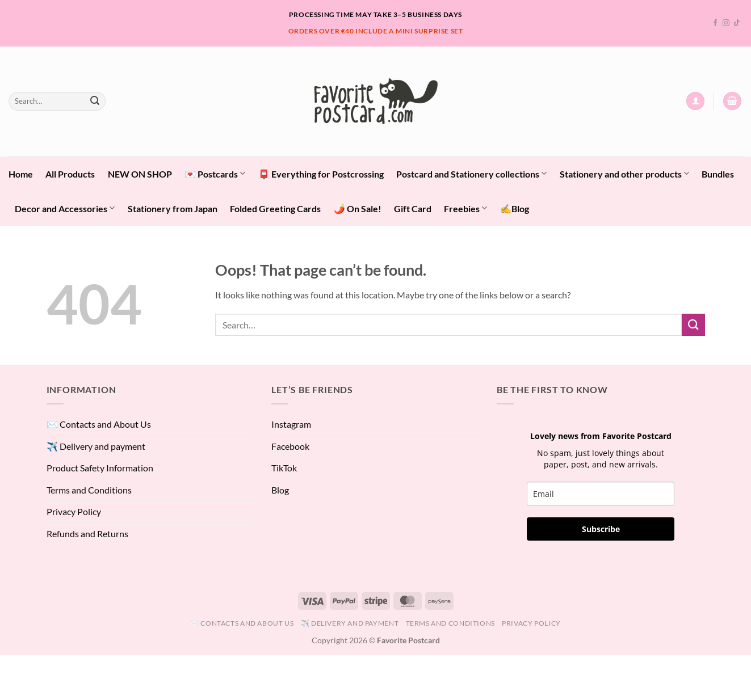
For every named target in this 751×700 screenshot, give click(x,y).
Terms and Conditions (89, 490)
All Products (70, 174)
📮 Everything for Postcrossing (321, 174)
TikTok (284, 468)
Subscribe (601, 529)
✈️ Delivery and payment (96, 446)
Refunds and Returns (87, 534)
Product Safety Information (100, 468)
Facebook (290, 446)
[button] (695, 101)
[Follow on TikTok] (737, 23)
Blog (280, 490)
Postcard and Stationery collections (471, 173)
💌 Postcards (215, 173)
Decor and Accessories (65, 208)
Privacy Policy (74, 511)
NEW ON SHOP (140, 174)
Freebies (465, 208)
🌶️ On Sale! (358, 208)
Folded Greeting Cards (275, 208)
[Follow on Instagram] (726, 23)
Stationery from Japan (173, 208)
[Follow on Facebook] (715, 23)
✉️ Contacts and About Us (99, 424)
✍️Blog (515, 208)
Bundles (718, 174)
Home (21, 174)
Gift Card (413, 208)
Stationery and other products (624, 173)
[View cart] (732, 101)
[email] (601, 494)
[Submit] (95, 101)
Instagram (291, 424)
